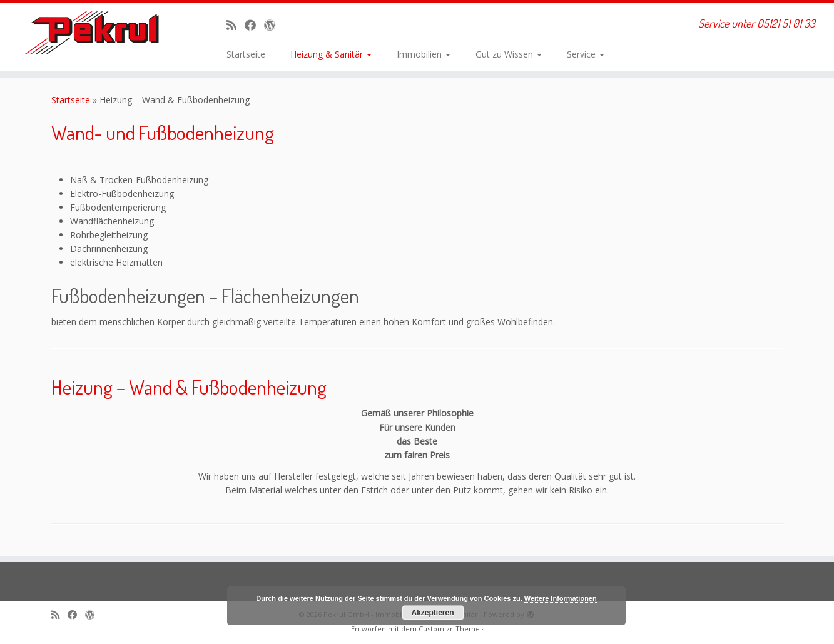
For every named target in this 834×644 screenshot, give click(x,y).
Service (586, 54)
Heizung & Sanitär (331, 54)
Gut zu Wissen (509, 54)
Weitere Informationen (561, 598)
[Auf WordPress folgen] (274, 25)
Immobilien (424, 54)
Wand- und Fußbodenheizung (163, 132)
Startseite (246, 54)
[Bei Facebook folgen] (254, 25)
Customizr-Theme (449, 629)
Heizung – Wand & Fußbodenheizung (189, 387)
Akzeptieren (432, 613)
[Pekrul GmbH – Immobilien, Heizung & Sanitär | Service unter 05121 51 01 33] (96, 33)
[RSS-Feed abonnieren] (236, 25)
